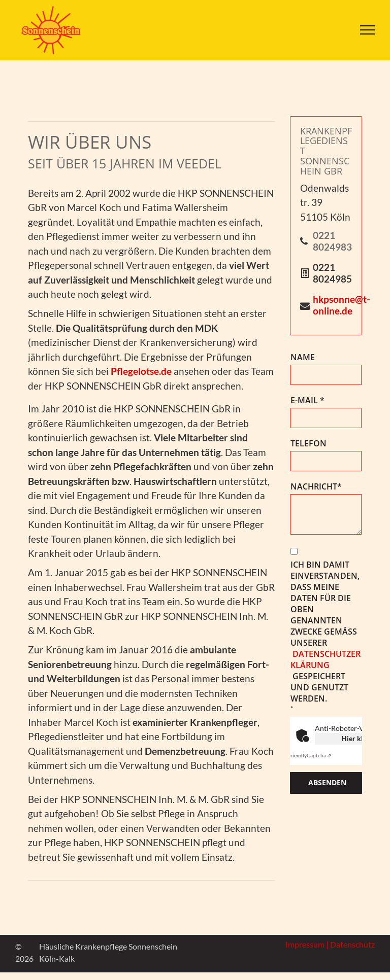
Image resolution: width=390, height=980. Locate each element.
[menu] (368, 30)
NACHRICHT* (316, 486)
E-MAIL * (307, 400)
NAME (303, 357)
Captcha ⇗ (309, 755)
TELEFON (308, 443)
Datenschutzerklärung (326, 659)
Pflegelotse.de (141, 371)
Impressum (305, 944)
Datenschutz (352, 944)
